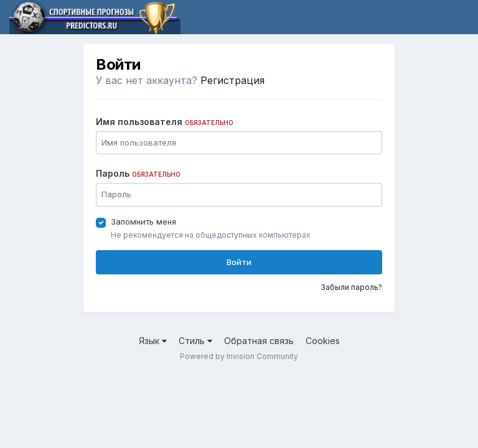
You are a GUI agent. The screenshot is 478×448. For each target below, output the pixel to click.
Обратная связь (259, 341)
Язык (153, 341)
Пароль (138, 173)
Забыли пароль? (351, 287)
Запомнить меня (143, 222)
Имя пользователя (165, 122)
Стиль (195, 341)
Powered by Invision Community (239, 356)
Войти (239, 262)
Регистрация (232, 80)
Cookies (323, 341)
